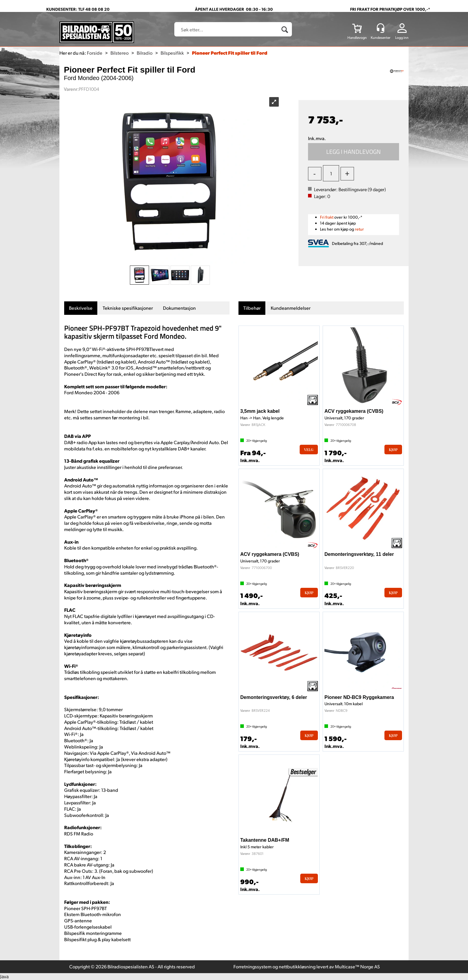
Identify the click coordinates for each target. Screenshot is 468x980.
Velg (309, 450)
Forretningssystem (253, 966)
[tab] (81, 308)
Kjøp (354, 152)
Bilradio (145, 53)
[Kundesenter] (381, 28)
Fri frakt (327, 217)
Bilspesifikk (172, 53)
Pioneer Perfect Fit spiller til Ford (230, 53)
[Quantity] (331, 173)
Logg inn (402, 37)
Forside (95, 53)
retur (359, 229)
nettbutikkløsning (297, 966)
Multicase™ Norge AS (357, 966)
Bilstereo (120, 53)
